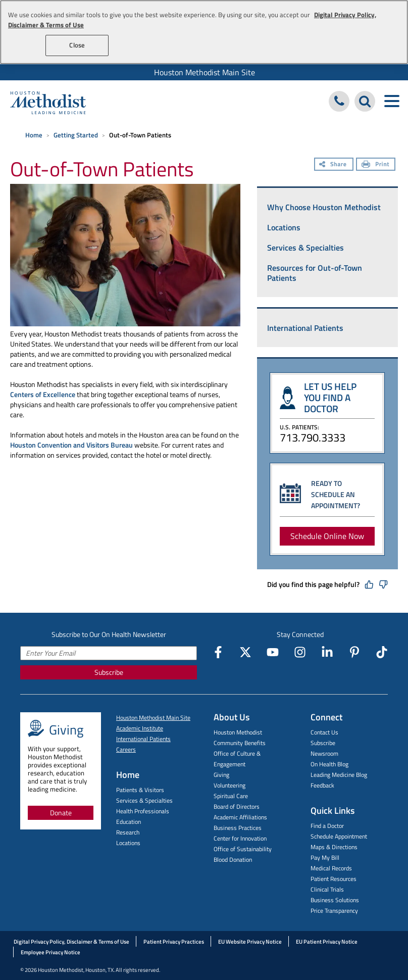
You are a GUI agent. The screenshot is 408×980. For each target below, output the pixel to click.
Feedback (322, 785)
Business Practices (238, 828)
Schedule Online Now (327, 536)
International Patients (305, 328)
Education (129, 822)
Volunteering (229, 785)
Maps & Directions (334, 847)
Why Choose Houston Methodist (324, 207)
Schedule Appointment (339, 836)
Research (128, 832)
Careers (126, 749)
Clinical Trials (327, 889)
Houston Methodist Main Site (205, 72)
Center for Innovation (240, 838)
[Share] (334, 165)
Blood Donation (233, 860)
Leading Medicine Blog (339, 775)
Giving (221, 775)
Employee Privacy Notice (50, 952)
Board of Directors (237, 806)
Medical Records (331, 868)
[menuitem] (204, 72)
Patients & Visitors (140, 790)
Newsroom (324, 753)
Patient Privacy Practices (174, 942)
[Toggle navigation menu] (392, 101)
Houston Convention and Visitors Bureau (71, 445)
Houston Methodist (238, 732)
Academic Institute (140, 728)
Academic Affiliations (240, 817)
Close (77, 45)
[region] (204, 32)
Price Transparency (334, 911)
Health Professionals (143, 811)
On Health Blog (329, 764)
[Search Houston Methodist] (365, 101)
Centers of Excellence (43, 394)
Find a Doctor (327, 826)
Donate (61, 813)
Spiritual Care (231, 796)
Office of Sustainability (243, 849)
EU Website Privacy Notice (250, 942)
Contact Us (324, 732)
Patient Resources (334, 879)
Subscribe (109, 672)
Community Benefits (240, 743)
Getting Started (76, 135)
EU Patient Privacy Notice (327, 942)
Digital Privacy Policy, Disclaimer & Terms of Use (71, 942)
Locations (284, 227)
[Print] (376, 165)
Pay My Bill (325, 857)
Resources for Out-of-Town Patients (315, 273)
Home (34, 135)
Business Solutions (335, 900)
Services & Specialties (305, 248)
